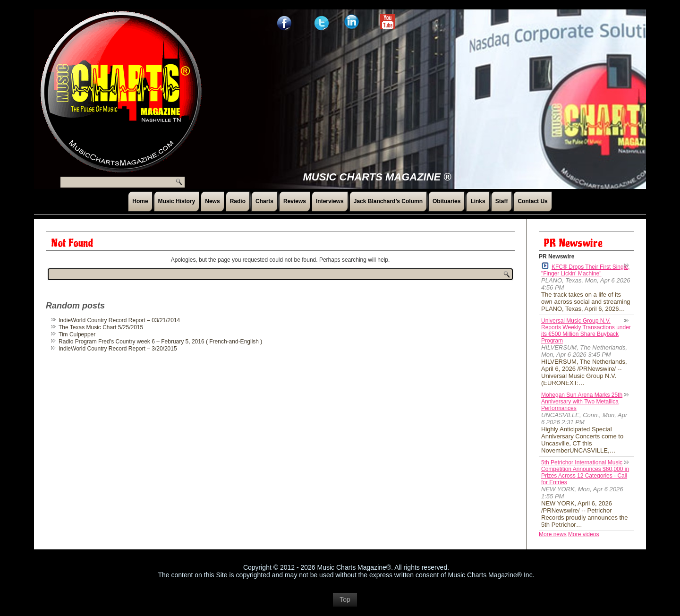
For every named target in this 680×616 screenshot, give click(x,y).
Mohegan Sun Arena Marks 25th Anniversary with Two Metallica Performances (582, 402)
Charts (264, 201)
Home (140, 201)
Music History (177, 201)
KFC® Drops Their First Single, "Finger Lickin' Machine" (585, 269)
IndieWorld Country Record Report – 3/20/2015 (118, 349)
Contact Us (532, 201)
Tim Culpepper (77, 334)
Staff (502, 201)
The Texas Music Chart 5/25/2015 (101, 327)
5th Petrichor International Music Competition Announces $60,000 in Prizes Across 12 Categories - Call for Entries (585, 472)
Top (345, 604)
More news (553, 534)
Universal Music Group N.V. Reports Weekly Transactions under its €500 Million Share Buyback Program (586, 331)
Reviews (295, 201)
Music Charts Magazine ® (377, 177)
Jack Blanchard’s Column (388, 201)
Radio (238, 201)
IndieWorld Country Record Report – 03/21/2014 (119, 320)
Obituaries (446, 201)
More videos (583, 534)
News (212, 201)
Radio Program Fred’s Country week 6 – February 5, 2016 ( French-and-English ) (160, 342)
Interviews (330, 201)
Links (478, 201)
